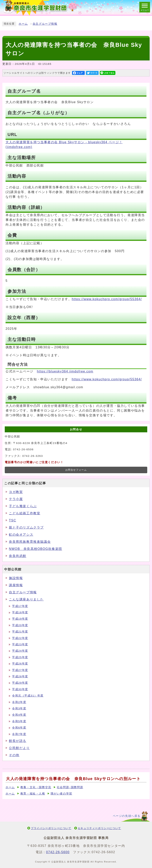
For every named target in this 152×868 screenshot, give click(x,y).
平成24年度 (20, 651)
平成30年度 (20, 689)
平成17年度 (20, 606)
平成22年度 (20, 638)
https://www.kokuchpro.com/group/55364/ (107, 299)
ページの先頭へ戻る (127, 816)
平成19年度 (20, 619)
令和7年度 (19, 734)
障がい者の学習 (61, 794)
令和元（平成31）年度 (28, 696)
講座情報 (16, 585)
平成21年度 (20, 632)
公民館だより (19, 748)
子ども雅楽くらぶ (23, 506)
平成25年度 (20, 657)
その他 (14, 755)
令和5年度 (19, 721)
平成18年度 (20, 612)
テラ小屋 (16, 499)
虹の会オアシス (21, 535)
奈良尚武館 (18, 556)
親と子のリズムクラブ (26, 527)
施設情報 (16, 578)
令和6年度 (19, 728)
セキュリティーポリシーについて (99, 828)
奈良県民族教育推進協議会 (30, 542)
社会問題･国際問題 (70, 787)
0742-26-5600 (58, 852)
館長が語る (18, 741)
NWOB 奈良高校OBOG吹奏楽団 (36, 549)
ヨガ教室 (16, 492)
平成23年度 (20, 644)
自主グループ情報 (45, 24)
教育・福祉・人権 (33, 794)
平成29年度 (20, 683)
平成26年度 (20, 664)
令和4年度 (19, 715)
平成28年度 (20, 676)
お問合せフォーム (76, 470)
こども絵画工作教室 (25, 513)
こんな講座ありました (26, 599)
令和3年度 (19, 708)
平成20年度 (20, 625)
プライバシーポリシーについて (51, 828)
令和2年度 (19, 702)
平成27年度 (20, 670)
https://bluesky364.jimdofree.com (65, 371)
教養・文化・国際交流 (36, 787)
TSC (13, 520)
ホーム (23, 24)
